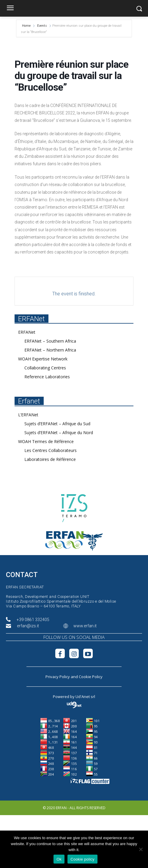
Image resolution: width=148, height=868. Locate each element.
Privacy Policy (58, 677)
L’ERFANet (28, 415)
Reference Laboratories (47, 377)
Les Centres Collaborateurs (51, 450)
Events (42, 26)
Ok (59, 859)
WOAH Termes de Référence (46, 441)
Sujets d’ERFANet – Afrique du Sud (57, 424)
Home (27, 26)
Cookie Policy (91, 677)
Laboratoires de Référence (50, 459)
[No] (141, 849)
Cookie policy (82, 859)
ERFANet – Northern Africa (50, 350)
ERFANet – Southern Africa (50, 341)
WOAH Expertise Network (43, 359)
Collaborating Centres (45, 368)
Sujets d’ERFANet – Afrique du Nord (59, 433)
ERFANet (27, 332)
